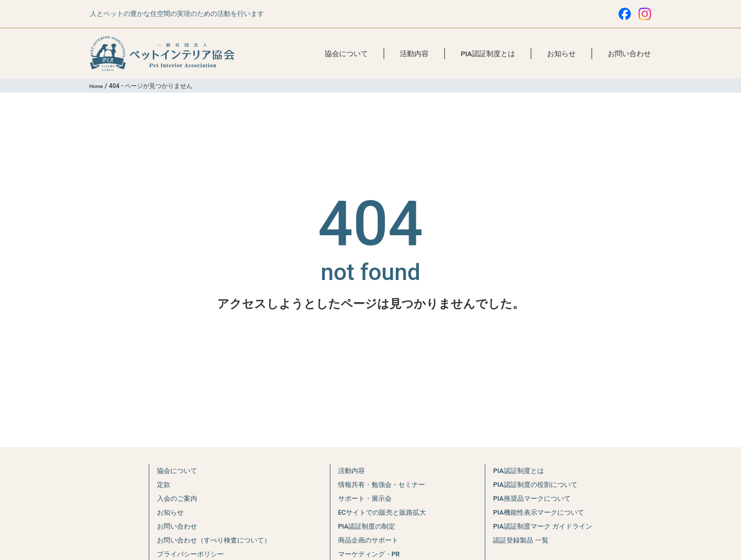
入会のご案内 (169, 498)
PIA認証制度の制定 (365, 526)
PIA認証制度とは (488, 54)
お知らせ (561, 54)
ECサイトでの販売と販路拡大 (383, 512)
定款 (153, 484)
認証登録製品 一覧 (521, 540)
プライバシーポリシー (184, 554)
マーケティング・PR (368, 554)
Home (98, 86)
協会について (346, 54)
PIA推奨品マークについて (534, 498)
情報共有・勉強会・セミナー (382, 484)
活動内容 (414, 54)
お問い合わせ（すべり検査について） (211, 540)
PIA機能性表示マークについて (542, 512)
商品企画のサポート (367, 540)
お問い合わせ (629, 54)
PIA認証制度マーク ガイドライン (547, 526)
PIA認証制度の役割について (538, 484)
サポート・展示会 (363, 498)
